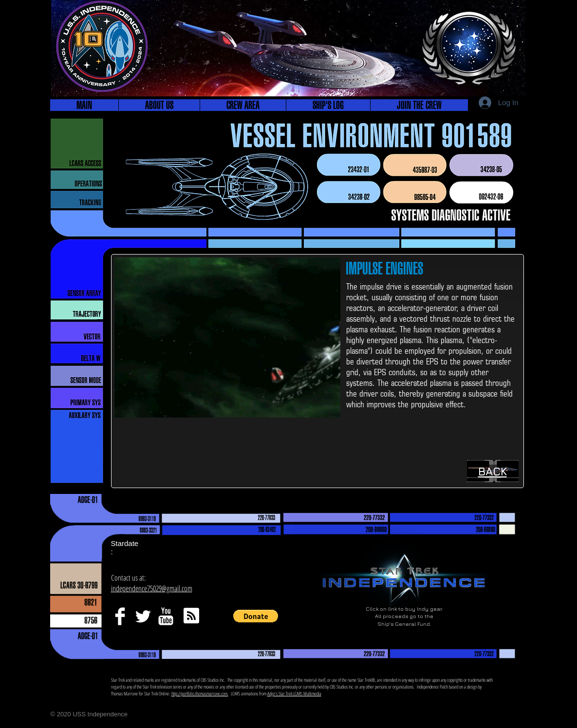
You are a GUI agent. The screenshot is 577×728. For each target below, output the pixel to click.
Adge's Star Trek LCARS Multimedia (294, 693)
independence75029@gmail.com (152, 588)
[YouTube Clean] (166, 616)
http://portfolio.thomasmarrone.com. (200, 693)
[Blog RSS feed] (191, 616)
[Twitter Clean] (143, 616)
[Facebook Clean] (120, 616)
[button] (159, 105)
